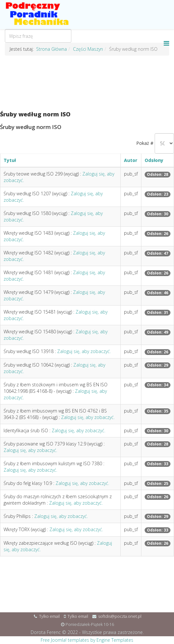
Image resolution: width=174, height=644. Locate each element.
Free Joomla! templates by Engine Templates (87, 640)
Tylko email (49, 616)
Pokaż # (145, 143)
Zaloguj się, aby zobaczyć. (84, 351)
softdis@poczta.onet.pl (120, 616)
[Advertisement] (87, 83)
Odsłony (154, 160)
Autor (131, 160)
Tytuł (10, 160)
